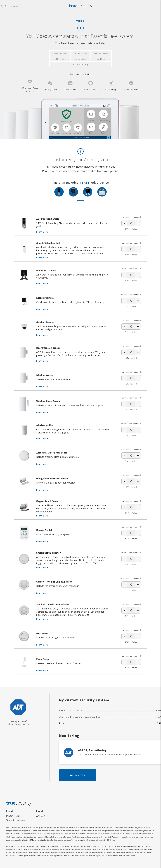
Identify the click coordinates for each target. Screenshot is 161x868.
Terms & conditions (15, 820)
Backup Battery (80, 59)
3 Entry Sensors (80, 54)
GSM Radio (60, 59)
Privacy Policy (13, 816)
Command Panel (60, 54)
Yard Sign (101, 59)
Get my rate (77, 775)
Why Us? (40, 816)
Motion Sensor (101, 54)
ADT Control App (80, 65)
